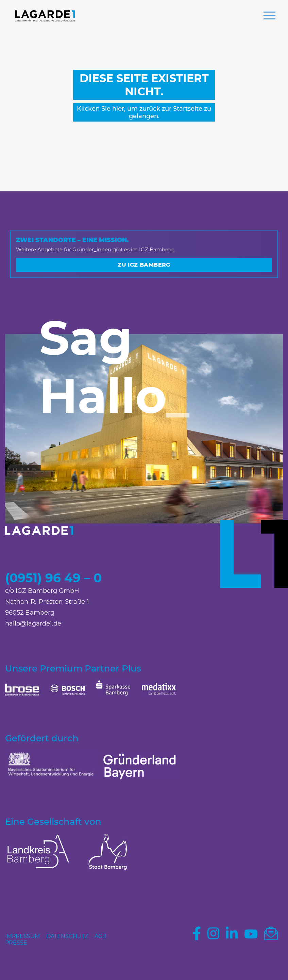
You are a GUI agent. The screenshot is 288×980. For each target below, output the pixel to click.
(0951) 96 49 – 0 (53, 578)
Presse (16, 943)
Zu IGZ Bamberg (144, 265)
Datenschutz (67, 936)
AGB (100, 936)
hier (118, 109)
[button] (269, 16)
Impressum (22, 936)
